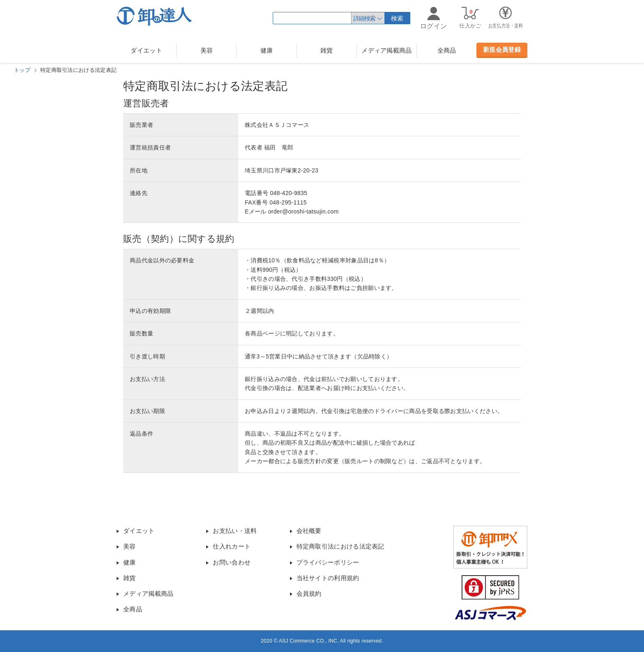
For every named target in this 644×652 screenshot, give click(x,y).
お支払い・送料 (235, 531)
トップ (22, 70)
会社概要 (309, 531)
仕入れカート (232, 546)
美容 (207, 50)
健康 (267, 50)
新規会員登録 (502, 49)
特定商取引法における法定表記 (340, 546)
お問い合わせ (232, 562)
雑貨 (327, 50)
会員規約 (309, 593)
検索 (397, 18)
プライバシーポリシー (328, 562)
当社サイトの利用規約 (328, 578)
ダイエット (146, 50)
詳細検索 (364, 18)
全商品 (447, 50)
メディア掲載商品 (386, 50)
